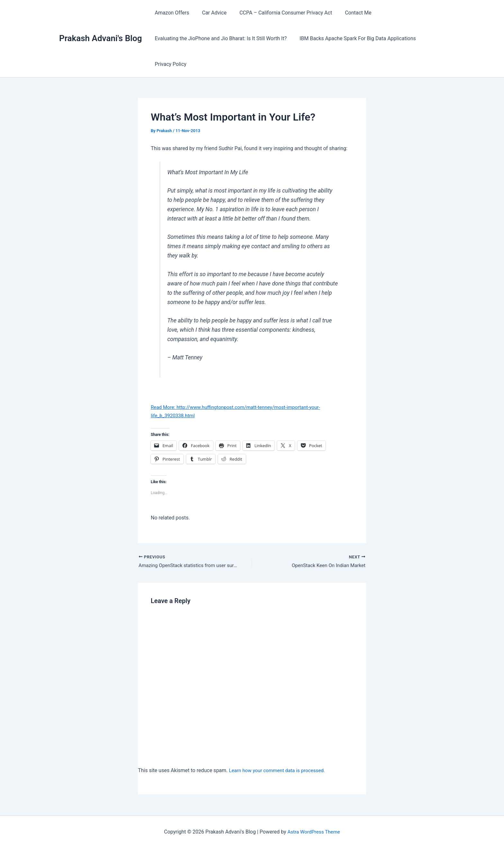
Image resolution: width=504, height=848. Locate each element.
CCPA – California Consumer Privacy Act (279, 13)
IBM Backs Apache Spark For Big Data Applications (354, 38)
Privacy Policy (169, 64)
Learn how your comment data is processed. (279, 771)
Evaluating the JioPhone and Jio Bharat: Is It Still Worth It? (219, 38)
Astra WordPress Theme (314, 832)
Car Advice (210, 13)
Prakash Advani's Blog (100, 38)
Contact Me (349, 13)
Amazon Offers (171, 13)
